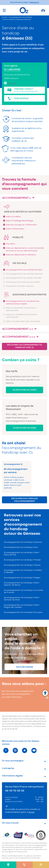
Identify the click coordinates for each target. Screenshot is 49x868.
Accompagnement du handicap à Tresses (22, 560)
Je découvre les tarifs (25, 390)
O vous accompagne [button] (13, 761)
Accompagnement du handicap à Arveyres (23, 612)
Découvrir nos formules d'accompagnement (24, 500)
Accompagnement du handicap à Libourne (23, 542)
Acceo (32, 812)
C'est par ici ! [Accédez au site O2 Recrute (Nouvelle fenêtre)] (34, 2)
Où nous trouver (10, 823)
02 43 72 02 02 (11, 729)
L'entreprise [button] (8, 768)
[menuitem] (8, 865)
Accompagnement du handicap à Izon (21, 547)
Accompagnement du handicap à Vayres (22, 565)
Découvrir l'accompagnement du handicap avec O (24, 346)
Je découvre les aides (24, 428)
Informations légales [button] (12, 776)
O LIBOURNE (12, 70)
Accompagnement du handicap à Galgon (22, 578)
